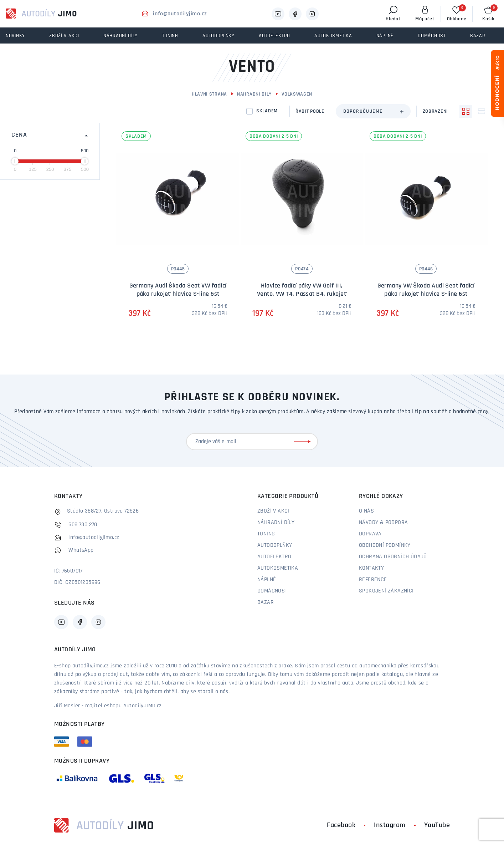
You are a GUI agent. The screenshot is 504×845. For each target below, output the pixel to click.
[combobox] (373, 111)
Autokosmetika (278, 568)
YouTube (437, 825)
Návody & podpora (383, 523)
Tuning (266, 534)
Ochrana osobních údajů (393, 557)
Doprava (370, 534)
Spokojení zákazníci (386, 591)
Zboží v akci (273, 511)
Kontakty (371, 568)
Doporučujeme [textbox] (363, 111)
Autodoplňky (275, 545)
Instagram (390, 825)
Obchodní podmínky (385, 545)
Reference (373, 580)
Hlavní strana (209, 94)
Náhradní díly (254, 94)
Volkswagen (297, 94)
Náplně (267, 580)
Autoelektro (274, 557)
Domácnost (272, 591)
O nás (366, 511)
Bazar (266, 602)
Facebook (341, 825)
